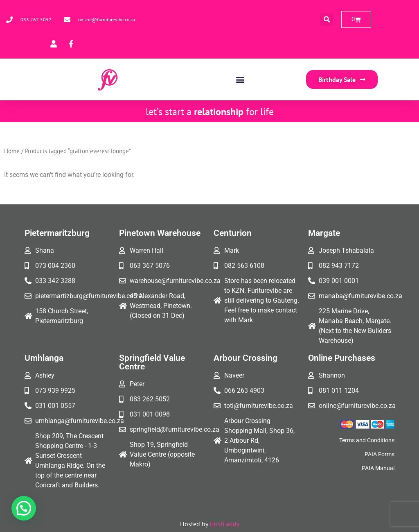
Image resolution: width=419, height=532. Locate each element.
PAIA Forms (380, 454)
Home (12, 151)
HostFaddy (224, 524)
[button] (327, 19)
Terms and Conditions (367, 440)
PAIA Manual (378, 468)
